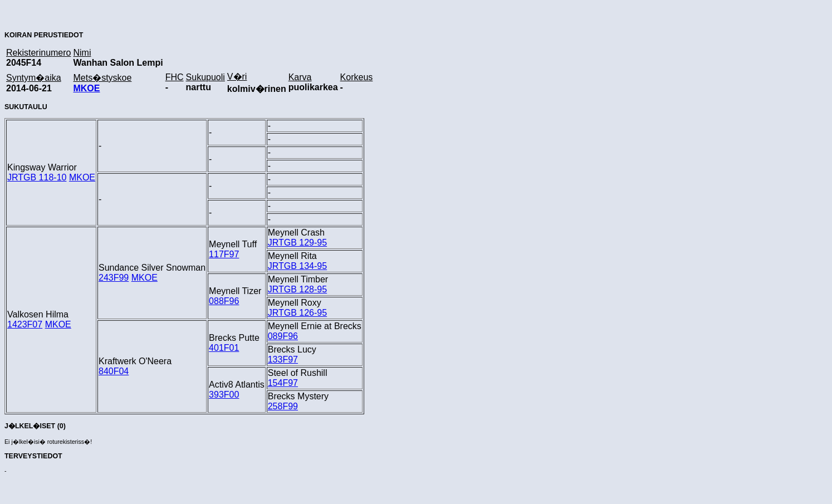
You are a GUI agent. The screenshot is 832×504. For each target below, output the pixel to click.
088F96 (224, 301)
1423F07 (25, 324)
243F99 (114, 278)
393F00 (224, 395)
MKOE (86, 88)
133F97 (283, 359)
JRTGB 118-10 (37, 177)
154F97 (283, 383)
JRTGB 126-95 (297, 313)
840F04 (114, 371)
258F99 (283, 406)
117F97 (224, 254)
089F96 (283, 336)
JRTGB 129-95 (297, 243)
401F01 (224, 348)
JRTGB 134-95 (297, 266)
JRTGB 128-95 (297, 289)
